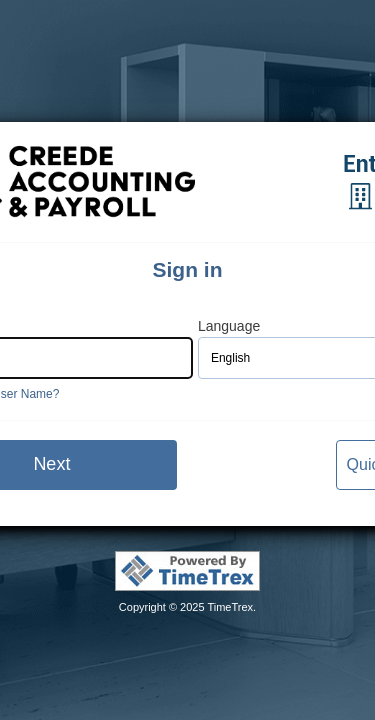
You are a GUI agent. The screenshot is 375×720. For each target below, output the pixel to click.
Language (229, 326)
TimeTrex (230, 607)
